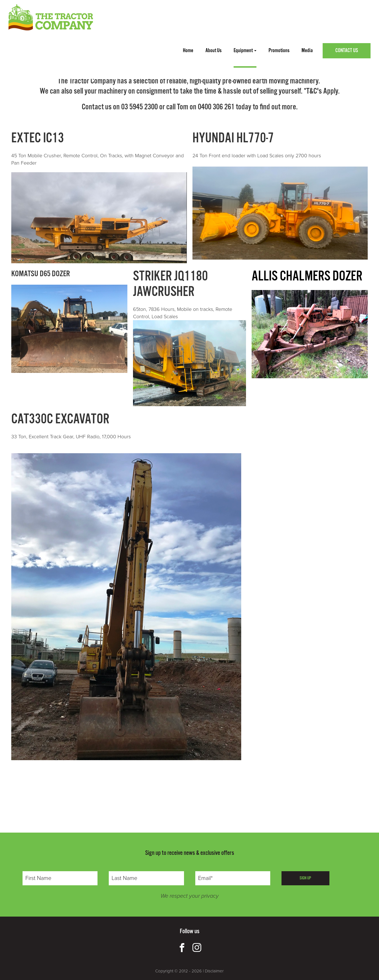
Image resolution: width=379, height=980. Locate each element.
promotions (279, 51)
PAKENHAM (132, 58)
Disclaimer (214, 971)
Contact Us (347, 51)
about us (213, 51)
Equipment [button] (245, 51)
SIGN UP (305, 878)
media (307, 51)
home (188, 51)
